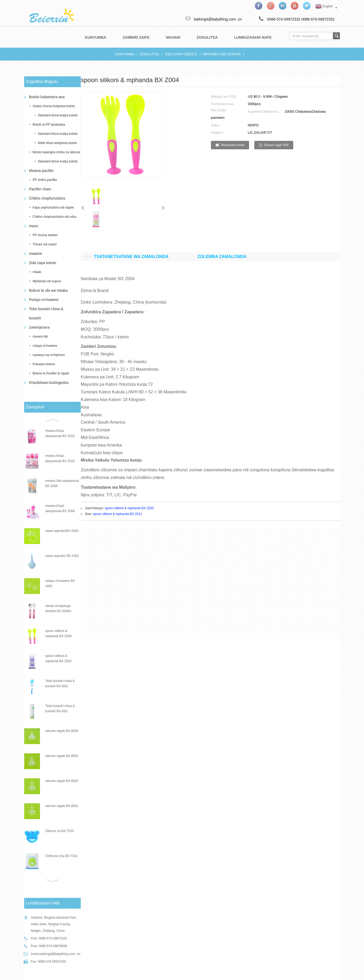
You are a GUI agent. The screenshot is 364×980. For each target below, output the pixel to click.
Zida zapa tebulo (181, 54)
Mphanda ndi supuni (222, 54)
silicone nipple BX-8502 (62, 781)
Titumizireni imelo (233, 145)
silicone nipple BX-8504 (62, 731)
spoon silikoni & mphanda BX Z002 (129, 508)
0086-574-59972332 (318, 19)
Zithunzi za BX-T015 (60, 831)
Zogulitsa (150, 54)
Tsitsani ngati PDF (276, 145)
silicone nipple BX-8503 (62, 756)
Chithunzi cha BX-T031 (61, 856)
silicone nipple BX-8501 (62, 806)
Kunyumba (125, 54)
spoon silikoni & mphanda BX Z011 (117, 514)
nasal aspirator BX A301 (62, 556)
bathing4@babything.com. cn (60, 954)
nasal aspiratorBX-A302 (62, 531)
